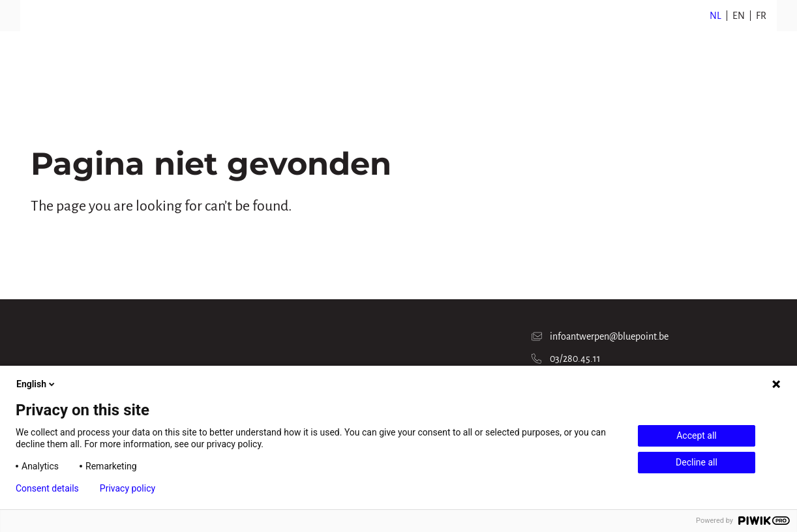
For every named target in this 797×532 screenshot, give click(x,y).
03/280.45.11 (566, 359)
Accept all (697, 436)
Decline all (697, 462)
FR (761, 16)
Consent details (47, 488)
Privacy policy (128, 488)
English (37, 384)
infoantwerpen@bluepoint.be (600, 336)
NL (715, 16)
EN (739, 16)
